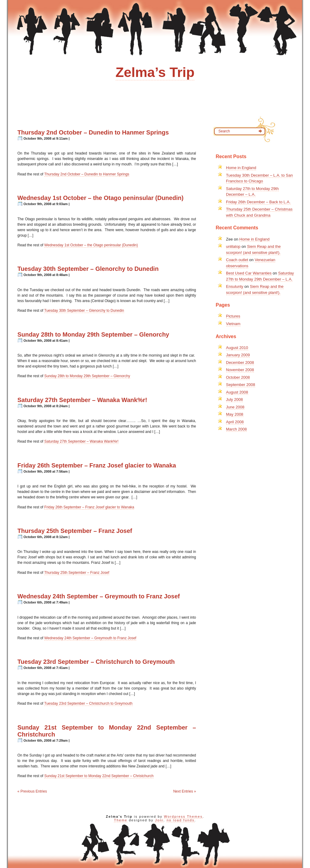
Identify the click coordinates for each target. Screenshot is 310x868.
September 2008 (241, 385)
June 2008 (235, 407)
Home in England (241, 168)
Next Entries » (185, 791)
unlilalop (233, 246)
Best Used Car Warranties (249, 273)
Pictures (233, 316)
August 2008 (237, 392)
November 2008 (240, 370)
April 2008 (235, 422)
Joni (159, 820)
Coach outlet (237, 260)
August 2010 (237, 348)
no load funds (180, 820)
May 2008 (235, 414)
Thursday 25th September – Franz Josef (75, 531)
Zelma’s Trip (155, 72)
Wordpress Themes (183, 816)
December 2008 (240, 362)
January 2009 (238, 355)
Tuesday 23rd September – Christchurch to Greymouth (96, 662)
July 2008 (235, 399)
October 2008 (238, 377)
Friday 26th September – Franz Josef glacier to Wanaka (97, 465)
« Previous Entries (32, 791)
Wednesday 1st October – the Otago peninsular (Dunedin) (101, 198)
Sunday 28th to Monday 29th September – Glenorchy (93, 334)
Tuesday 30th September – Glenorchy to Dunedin (88, 269)
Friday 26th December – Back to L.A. (258, 202)
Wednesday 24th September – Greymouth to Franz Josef (99, 596)
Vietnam (233, 324)
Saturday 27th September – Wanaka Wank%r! (82, 400)
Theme (120, 820)
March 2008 (237, 429)
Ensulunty (235, 286)
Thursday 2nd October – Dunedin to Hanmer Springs (93, 132)
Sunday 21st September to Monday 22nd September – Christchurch (99, 776)
